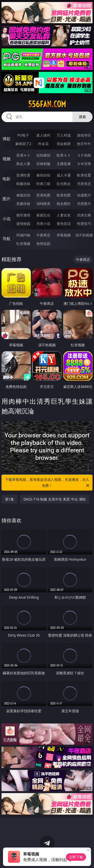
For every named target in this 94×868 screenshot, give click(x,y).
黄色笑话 (64, 224)
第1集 (10, 499)
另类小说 (43, 224)
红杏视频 (23, 244)
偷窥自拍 (23, 195)
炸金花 (43, 144)
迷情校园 (23, 224)
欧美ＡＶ (64, 155)
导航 (7, 239)
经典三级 (43, 184)
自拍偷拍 (43, 155)
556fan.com (47, 104)
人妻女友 (64, 215)
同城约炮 (23, 235)
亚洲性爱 (23, 175)
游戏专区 (84, 135)
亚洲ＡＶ (23, 155)
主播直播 (64, 164)
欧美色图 (64, 195)
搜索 (82, 117)
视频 (7, 159)
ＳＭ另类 (84, 164)
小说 (7, 219)
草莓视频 (64, 235)
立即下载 (76, 857)
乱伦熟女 (64, 184)
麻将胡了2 (23, 144)
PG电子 (23, 135)
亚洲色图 (43, 195)
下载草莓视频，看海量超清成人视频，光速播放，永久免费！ (48, 483)
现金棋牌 (64, 144)
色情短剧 (43, 244)
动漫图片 (84, 195)
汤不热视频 (84, 235)
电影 (7, 179)
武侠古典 (84, 215)
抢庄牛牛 (84, 144)
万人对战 (64, 135)
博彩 (7, 139)
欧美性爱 (84, 175)
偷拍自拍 (43, 175)
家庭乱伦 (43, 215)
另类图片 (84, 204)
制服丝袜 (23, 184)
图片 (7, 199)
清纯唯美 (43, 204)
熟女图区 (64, 204)
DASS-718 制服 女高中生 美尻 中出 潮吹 (55, 499)
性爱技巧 (84, 224)
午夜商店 (43, 235)
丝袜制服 (43, 164)
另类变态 (84, 184)
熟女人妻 (23, 164)
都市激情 (23, 215)
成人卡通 (64, 175)
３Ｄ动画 (84, 155)
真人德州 (43, 135)
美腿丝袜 (23, 204)
